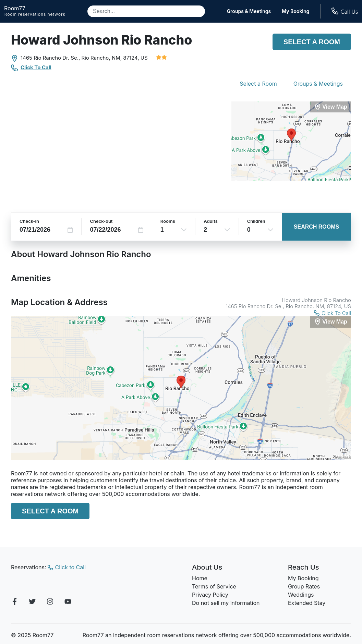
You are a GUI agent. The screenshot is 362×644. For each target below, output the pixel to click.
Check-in (29, 221)
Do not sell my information (226, 603)
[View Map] (331, 322)
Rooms (168, 221)
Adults (211, 221)
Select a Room (312, 42)
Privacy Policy (210, 595)
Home (200, 578)
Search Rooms (316, 227)
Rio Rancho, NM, (102, 58)
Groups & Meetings (249, 11)
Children (256, 221)
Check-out (101, 221)
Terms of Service (214, 586)
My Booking (295, 11)
